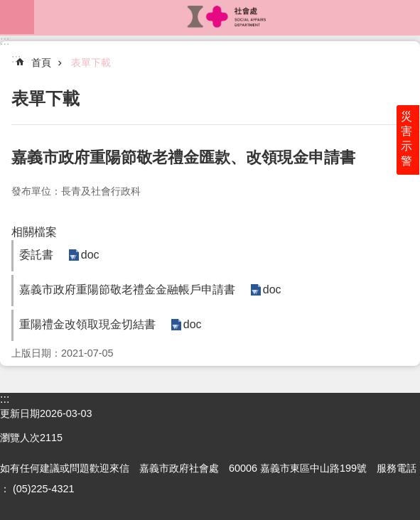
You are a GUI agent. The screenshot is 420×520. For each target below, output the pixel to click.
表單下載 (91, 63)
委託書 (36, 255)
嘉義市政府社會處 (227, 17)
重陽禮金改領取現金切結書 (87, 324)
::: (5, 41)
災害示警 (407, 140)
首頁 (41, 63)
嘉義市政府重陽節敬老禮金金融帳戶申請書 (127, 289)
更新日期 (20, 413)
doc (90, 255)
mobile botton (17, 17)
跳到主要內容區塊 (7, 7)
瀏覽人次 (20, 438)
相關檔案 (34, 232)
